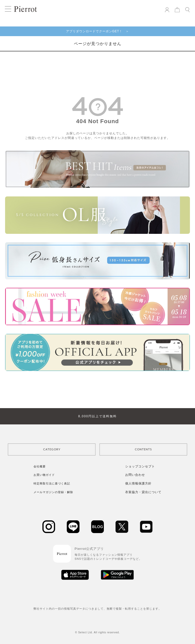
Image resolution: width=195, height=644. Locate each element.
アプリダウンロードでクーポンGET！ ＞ (98, 31)
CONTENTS (143, 449)
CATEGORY (52, 449)
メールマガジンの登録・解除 (53, 492)
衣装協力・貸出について (143, 492)
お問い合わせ (135, 475)
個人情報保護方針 (138, 483)
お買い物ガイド (44, 475)
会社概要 (40, 466)
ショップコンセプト (140, 466)
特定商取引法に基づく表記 (52, 483)
